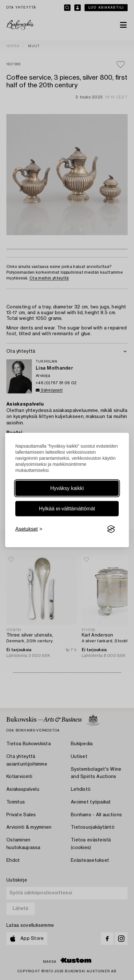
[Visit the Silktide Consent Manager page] (111, 529)
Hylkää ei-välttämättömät (67, 509)
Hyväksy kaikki (67, 488)
